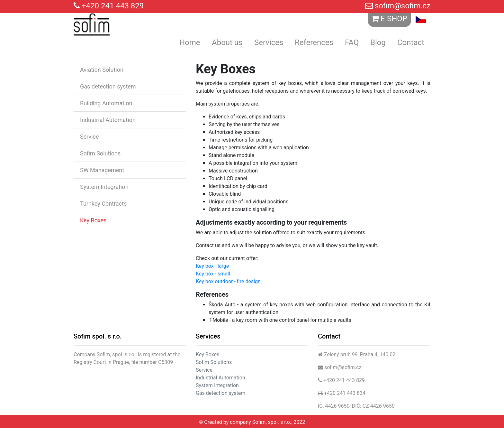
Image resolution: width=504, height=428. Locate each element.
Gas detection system (108, 86)
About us (227, 42)
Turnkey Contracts (103, 204)
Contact (411, 42)
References (314, 42)
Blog (378, 42)
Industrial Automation (108, 120)
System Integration (104, 187)
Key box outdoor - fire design (228, 281)
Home (190, 42)
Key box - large (212, 266)
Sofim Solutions (100, 153)
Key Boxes (93, 220)
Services (269, 42)
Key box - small (213, 274)
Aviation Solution (102, 70)
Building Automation (106, 103)
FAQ (352, 42)
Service (90, 137)
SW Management (102, 170)
